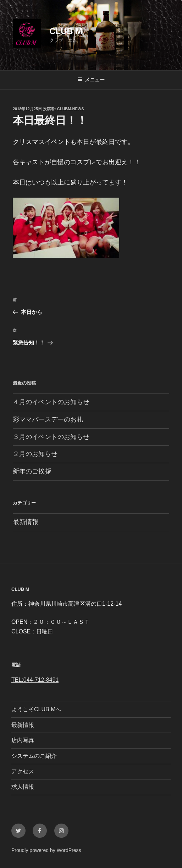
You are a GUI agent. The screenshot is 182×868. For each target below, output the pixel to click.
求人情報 (23, 787)
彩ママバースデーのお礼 (48, 419)
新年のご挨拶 (32, 471)
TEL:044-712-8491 (35, 680)
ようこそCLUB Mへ (36, 709)
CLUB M (66, 31)
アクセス (23, 771)
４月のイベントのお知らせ (51, 402)
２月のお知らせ (35, 454)
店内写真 (23, 740)
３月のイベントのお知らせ (51, 437)
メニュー (91, 80)
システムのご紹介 (34, 756)
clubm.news (71, 109)
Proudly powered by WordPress (46, 850)
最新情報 (26, 522)
